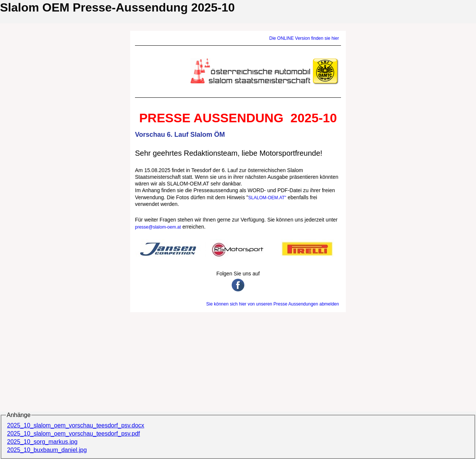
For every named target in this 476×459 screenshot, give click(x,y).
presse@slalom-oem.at (158, 227)
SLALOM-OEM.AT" (267, 198)
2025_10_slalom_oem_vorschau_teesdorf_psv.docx (76, 425)
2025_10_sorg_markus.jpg (42, 442)
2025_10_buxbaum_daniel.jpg (47, 450)
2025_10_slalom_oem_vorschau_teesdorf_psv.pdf (73, 434)
